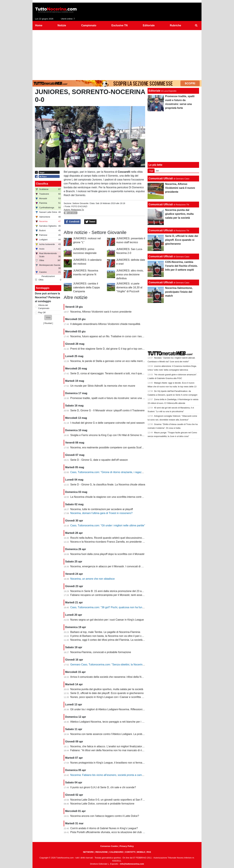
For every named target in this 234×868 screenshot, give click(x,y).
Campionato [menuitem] (89, 25)
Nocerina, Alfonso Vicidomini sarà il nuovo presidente (101, 312)
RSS (149, 852)
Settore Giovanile (80, 203)
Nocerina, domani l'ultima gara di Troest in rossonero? (101, 513)
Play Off (42, 312)
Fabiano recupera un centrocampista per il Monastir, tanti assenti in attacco (114, 595)
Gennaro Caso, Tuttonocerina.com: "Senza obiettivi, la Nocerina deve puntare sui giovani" (122, 665)
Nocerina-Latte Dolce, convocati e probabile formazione (102, 804)
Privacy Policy (127, 846)
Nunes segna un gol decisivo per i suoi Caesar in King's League (107, 620)
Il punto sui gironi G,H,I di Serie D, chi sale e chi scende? (103, 787)
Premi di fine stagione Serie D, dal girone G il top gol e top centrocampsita (113, 349)
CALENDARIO (116, 852)
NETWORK (88, 852)
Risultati (48, 323)
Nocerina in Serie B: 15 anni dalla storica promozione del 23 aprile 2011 (112, 591)
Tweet (90, 222)
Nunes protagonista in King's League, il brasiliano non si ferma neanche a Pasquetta (119, 763)
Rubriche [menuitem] (175, 25)
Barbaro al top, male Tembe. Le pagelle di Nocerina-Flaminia (105, 632)
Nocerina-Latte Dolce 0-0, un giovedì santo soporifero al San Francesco (112, 800)
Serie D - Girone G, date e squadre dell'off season (99, 460)
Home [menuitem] (39, 25)
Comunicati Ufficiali (161, 178)
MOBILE (141, 852)
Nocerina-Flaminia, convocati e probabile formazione (101, 652)
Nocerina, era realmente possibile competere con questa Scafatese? (110, 447)
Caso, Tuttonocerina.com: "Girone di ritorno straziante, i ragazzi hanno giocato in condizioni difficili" (127, 472)
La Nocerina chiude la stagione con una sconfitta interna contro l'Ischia (111, 497)
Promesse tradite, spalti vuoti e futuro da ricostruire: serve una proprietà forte (115, 398)
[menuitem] (196, 26)
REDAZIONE (102, 852)
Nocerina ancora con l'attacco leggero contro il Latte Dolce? (105, 816)
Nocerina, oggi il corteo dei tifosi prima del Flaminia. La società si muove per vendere (119, 640)
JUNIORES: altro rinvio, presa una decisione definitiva (130, 274)
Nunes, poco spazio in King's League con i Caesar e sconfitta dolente (110, 697)
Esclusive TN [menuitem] (120, 25)
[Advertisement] (117, 54)
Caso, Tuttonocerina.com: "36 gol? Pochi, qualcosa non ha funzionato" (111, 607)
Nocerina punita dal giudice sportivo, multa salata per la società (107, 689)
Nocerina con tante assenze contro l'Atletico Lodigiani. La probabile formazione (116, 734)
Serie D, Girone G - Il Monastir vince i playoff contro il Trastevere (107, 410)
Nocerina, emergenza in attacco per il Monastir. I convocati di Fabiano (110, 566)
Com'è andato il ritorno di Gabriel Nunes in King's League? (104, 828)
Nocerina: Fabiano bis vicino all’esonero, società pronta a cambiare (109, 775)
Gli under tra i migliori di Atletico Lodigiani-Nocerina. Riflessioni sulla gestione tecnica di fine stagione (128, 709)
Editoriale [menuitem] (149, 25)
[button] (48, 318)
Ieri (157, 171)
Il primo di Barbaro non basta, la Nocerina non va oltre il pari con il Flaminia (114, 636)
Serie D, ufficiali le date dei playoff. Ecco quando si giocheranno (107, 693)
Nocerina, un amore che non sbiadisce (93, 579)
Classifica (42, 184)
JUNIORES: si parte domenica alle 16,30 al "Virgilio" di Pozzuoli (129, 287)
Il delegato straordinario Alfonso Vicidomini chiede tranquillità (105, 324)
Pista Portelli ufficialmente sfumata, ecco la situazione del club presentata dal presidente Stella (125, 832)
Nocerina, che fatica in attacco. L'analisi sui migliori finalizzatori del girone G (114, 746)
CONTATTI (130, 852)
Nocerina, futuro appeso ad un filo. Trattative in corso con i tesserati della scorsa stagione (122, 336)
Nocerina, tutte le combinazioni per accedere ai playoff (102, 509)
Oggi (151, 171)
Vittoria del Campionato (44, 307)
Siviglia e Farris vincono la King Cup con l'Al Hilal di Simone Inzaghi (109, 435)
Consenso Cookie (109, 846)
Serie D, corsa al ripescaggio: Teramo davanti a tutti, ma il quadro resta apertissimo (118, 373)
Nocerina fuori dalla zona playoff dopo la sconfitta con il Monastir (107, 554)
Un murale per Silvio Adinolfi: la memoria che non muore (103, 386)
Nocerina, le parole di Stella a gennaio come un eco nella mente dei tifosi (112, 361)
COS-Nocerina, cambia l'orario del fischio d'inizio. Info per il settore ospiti (181, 266)
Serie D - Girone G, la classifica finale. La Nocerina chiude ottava (108, 485)
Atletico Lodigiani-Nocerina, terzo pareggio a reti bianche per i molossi (110, 722)
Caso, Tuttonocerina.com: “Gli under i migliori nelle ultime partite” (108, 525)
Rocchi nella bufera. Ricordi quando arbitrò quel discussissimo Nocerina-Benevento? (119, 538)
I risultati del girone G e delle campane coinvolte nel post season (107, 423)
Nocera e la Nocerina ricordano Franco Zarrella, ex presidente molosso (111, 542)
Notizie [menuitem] (62, 25)
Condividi (72, 222)
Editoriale (154, 91)
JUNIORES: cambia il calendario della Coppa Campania (86, 287)
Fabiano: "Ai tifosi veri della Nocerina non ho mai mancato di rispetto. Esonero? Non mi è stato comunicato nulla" (135, 750)
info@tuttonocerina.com (132, 864)
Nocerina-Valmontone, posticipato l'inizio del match (179, 292)
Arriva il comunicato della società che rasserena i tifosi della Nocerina (110, 677)
